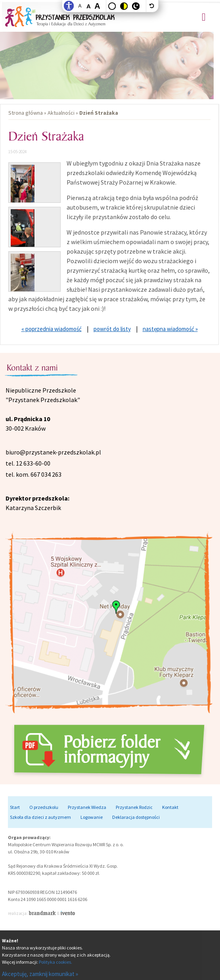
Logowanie (92, 817)
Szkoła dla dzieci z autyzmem (40, 817)
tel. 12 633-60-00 (28, 463)
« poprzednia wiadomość (52, 329)
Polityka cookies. (55, 962)
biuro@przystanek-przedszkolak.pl (53, 452)
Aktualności (61, 113)
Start (15, 807)
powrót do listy (112, 329)
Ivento (68, 913)
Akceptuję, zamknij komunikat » (40, 974)
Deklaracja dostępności (136, 817)
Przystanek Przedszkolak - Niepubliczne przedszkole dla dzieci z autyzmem (60, 16)
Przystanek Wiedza (87, 807)
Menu (204, 17)
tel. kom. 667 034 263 (33, 474)
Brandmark (43, 913)
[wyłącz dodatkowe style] (152, 6)
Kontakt (170, 807)
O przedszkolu (44, 807)
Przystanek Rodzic (134, 807)
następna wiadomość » (170, 329)
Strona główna (26, 113)
